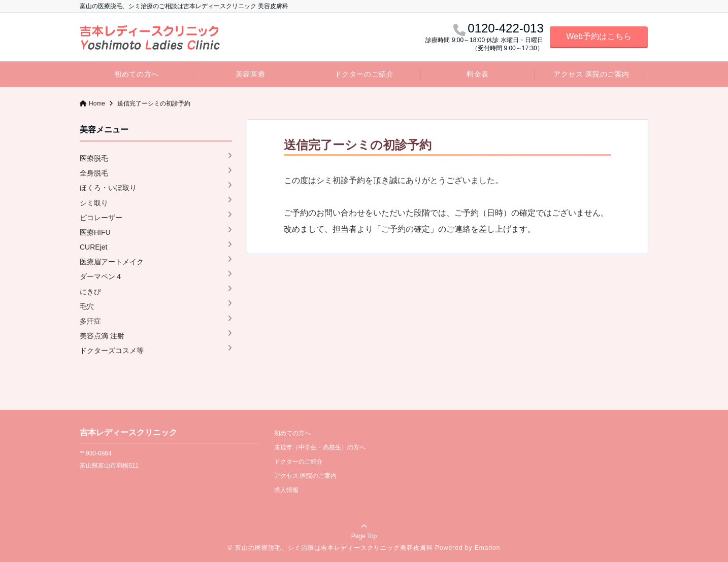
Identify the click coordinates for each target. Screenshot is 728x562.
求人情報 (286, 490)
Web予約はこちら (599, 36)
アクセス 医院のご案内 (591, 74)
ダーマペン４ (101, 276)
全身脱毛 (94, 173)
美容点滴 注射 (102, 336)
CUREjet (93, 247)
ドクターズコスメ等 (112, 350)
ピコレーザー (101, 218)
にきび (90, 292)
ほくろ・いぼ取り (108, 188)
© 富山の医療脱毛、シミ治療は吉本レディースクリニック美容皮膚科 (330, 548)
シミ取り (94, 203)
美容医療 (250, 74)
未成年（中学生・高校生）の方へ (320, 447)
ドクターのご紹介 (364, 74)
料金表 (478, 74)
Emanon (488, 548)
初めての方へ (136, 74)
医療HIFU (95, 232)
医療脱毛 (94, 158)
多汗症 (90, 321)
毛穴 (87, 306)
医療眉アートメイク (112, 262)
